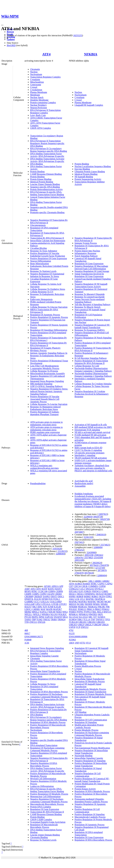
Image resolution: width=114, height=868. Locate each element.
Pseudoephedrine (38, 483)
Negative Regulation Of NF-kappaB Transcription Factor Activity (91, 285)
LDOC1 (28, 609)
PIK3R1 (102, 607)
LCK (77, 599)
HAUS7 (28, 607)
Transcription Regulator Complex (45, 77)
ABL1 (91, 581)
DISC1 (61, 596)
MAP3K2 (73, 602)
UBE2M (97, 625)
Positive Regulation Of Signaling (90, 814)
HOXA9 (100, 594)
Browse (10, 32)
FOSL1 (57, 599)
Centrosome (36, 85)
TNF (93, 620)
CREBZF (38, 596)
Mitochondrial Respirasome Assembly (48, 373)
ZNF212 (33, 622)
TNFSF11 (100, 620)
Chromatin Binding (39, 837)
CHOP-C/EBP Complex (41, 819)
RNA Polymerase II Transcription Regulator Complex (45, 111)
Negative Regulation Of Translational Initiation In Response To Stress (47, 275)
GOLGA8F (30, 604)
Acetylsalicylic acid (84, 481)
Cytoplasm (35, 79)
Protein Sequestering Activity (88, 179)
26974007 (79, 532)
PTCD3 (28, 617)
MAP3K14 (100, 599)
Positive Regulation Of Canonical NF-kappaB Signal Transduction (92, 780)
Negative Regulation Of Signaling (90, 761)
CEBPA (52, 591)
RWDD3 (93, 614)
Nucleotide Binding (84, 756)
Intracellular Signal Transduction (45, 671)
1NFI (77, 643)
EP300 (45, 599)
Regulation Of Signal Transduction (90, 692)
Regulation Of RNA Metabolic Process (48, 722)
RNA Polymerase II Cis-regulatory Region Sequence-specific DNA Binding (49, 150)
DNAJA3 (90, 589)
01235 (72, 633)
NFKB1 (96, 604)
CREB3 (58, 594)
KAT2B (57, 607)
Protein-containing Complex (43, 102)
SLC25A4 (74, 617)
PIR (108, 607)
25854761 (79, 558)
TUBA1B (73, 622)
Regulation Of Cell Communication (91, 720)
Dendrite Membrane (39, 100)
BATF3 (58, 589)
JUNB (50, 607)
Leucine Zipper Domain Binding (45, 184)
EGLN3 (38, 599)
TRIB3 (54, 620)
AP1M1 (47, 586)
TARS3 (28, 620)
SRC (90, 617)
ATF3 (39, 589)
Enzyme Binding (82, 169)
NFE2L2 (37, 614)
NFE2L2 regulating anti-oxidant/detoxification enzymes (44, 467)
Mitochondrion (37, 82)
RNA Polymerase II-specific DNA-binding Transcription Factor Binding (47, 193)
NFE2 (65, 612)
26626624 (97, 563)
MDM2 (28, 612)
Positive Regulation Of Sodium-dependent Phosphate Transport (45, 413)
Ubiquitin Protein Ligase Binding (90, 172)
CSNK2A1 (74, 589)
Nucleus (34, 72)
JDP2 (40, 607)
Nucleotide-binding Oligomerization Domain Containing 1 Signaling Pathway (93, 370)
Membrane (35, 95)
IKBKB (80, 596)
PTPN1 (80, 612)
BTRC (34, 591)
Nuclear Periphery (38, 105)
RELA (100, 612)
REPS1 (35, 617)
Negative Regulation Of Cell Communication (88, 775)
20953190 (89, 555)
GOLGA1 (45, 602)
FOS (51, 599)
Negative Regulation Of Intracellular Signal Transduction (91, 752)
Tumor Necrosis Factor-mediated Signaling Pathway (90, 301)
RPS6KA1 (74, 614)
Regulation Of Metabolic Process (90, 681)
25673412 (79, 542)
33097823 (103, 514)
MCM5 (100, 602)
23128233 (62, 551)
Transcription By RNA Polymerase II (47, 238)
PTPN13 (88, 612)
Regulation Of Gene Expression (89, 264)
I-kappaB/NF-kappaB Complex (89, 105)
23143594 (98, 558)
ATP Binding (81, 712)
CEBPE (28, 594)
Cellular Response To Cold (87, 366)
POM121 (82, 609)
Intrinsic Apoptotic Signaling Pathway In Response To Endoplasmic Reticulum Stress (49, 356)
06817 (27, 633)
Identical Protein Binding (42, 182)
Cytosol (34, 87)
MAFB (49, 609)
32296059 (88, 517)
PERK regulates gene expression (45, 432)
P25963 (72, 640)
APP (61, 586)
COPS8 (102, 586)
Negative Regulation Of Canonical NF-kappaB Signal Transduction (92, 326)
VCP (78, 627)
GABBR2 (29, 602)
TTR (27, 622)
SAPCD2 (49, 617)
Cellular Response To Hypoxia (44, 371)
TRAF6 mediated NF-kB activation (91, 458)
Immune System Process (86, 243)
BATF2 (51, 589)
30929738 (98, 517)
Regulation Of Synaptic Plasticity (45, 348)
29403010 (101, 535)
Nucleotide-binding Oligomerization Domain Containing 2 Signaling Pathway (93, 375)
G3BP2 (105, 591)
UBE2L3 (89, 625)
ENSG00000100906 (78, 637)
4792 (71, 630)
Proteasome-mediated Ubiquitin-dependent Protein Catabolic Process (91, 800)
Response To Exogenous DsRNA (90, 330)
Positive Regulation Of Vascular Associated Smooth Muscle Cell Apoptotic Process (45, 399)
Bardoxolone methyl (84, 483)
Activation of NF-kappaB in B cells (91, 425)
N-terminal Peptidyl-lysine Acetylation (48, 822)
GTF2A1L (46, 604)
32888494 (60, 554)
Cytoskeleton (36, 90)
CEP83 (43, 594)
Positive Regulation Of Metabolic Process (49, 794)
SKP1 (100, 614)
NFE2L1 (28, 614)
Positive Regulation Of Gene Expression (49, 258)
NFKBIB (73, 607)
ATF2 (33, 589)
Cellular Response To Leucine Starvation (49, 404)
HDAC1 (73, 594)
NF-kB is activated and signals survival (92, 432)
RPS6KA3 (84, 614)
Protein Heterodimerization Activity (46, 189)
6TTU (83, 643)
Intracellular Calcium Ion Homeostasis (48, 241)
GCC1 (37, 602)
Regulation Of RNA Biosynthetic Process (49, 692)
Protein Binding (37, 172)
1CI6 (27, 643)
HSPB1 (72, 596)
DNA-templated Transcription (44, 745)
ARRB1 (98, 581)
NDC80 (52, 612)
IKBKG (95, 596)
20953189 (79, 560)
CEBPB (59, 591)
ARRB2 (106, 581)
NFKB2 (104, 604)
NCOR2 (80, 604)
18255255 (78, 35)
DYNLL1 (99, 589)
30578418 (94, 565)
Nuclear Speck (37, 97)
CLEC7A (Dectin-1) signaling (88, 450)
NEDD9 (89, 604)
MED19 (73, 604)
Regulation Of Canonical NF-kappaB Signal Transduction (92, 649)
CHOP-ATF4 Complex (41, 128)
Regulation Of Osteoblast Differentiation (49, 330)
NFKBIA (91, 54)
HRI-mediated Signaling (41, 384)
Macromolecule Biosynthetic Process (47, 804)
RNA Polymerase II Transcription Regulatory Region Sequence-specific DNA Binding (47, 143)
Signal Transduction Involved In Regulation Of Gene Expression (89, 275)
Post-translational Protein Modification (92, 748)
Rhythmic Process (38, 350)
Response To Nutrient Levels (43, 271)
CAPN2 (109, 584)
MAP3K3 (83, 602)
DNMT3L (29, 599)
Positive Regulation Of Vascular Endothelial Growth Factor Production (48, 255)
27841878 (104, 565)
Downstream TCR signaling (87, 430)
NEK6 (59, 612)
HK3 (34, 607)
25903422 (99, 555)
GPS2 (38, 604)
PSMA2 (106, 609)
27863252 (79, 550)
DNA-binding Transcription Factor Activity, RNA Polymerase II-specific (47, 155)
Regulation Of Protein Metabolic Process (93, 694)
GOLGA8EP (56, 602)
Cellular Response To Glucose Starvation (49, 307)
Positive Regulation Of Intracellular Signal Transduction (91, 765)
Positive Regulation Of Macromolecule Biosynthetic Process (48, 726)
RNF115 (107, 612)
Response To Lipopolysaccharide (90, 297)
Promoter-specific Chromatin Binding (47, 212)
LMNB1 (36, 609)
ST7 (95, 617)
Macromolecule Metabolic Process (90, 689)
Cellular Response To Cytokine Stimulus (93, 384)
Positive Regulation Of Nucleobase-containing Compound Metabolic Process (49, 695)
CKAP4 (51, 594)
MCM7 (108, 602)
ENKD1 (88, 591)
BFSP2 (28, 591)
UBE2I (81, 625)
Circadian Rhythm (39, 248)
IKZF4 (102, 596)
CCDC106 (43, 591)
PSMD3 (73, 612)
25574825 (105, 545)
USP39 (72, 627)
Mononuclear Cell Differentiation (45, 796)
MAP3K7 (92, 602)
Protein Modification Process (88, 666)
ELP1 (81, 591)
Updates (11, 39)
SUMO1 (101, 617)
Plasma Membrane (39, 92)
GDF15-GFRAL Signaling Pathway (46, 386)
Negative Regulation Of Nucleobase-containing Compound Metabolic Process (49, 800)
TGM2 (40, 620)
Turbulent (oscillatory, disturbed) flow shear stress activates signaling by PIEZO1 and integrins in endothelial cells (93, 468)
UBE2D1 (83, 622)
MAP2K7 (57, 609)
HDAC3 (81, 594)
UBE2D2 (91, 622)
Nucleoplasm (36, 74)
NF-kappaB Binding (84, 177)
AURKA (78, 584)
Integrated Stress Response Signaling (47, 381)
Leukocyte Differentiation (42, 786)
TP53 (108, 620)
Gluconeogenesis (38, 225)
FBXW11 (97, 591)
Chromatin (35, 69)
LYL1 (83, 599)
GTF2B (55, 604)
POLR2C (63, 614)
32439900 (91, 552)
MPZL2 (35, 612)
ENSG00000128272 (34, 637)
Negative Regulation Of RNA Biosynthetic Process (44, 765)
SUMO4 (73, 620)
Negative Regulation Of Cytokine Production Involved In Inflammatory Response (92, 394)
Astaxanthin (80, 486)
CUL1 (82, 589)
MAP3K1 (90, 599)
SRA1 (65, 617)
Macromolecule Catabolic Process (90, 817)
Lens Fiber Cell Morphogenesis (44, 366)
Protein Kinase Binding (41, 179)
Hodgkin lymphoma (84, 494)
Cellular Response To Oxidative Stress (48, 289)
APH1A (55, 586)
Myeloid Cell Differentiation (43, 779)
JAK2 (72, 599)
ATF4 (46, 54)
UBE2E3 (73, 625)
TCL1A (87, 620)
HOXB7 (108, 594)
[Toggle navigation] (2, 25)
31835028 (57, 549)
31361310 (88, 537)
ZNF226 (41, 622)
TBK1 (80, 620)
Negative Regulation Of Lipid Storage (92, 271)
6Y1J (89, 643)
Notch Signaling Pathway (86, 256)
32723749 (100, 568)
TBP (34, 620)
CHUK (84, 586)
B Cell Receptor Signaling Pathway (91, 358)
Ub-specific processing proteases (90, 453)
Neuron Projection (39, 108)
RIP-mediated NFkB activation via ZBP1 (93, 427)
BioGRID (11, 45)
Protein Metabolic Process (87, 730)
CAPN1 (101, 584)
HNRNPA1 (90, 594)
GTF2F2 (63, 604)
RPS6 (42, 617)
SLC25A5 (83, 617)
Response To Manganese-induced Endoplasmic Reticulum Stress (45, 408)
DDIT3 (54, 596)
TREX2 (47, 620)
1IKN (72, 643)
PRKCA (90, 609)
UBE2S (105, 625)
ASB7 (27, 589)
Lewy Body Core (38, 115)
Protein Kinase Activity (85, 789)
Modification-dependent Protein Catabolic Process (89, 726)
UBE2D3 (101, 622)
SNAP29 (58, 617)
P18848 (28, 640)
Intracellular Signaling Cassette (44, 656)
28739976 (102, 570)
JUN (45, 607)
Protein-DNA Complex (41, 807)
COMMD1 (93, 586)
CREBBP (29, 596)
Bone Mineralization (40, 264)
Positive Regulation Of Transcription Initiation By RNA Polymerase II (91, 362)
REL (94, 612)
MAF (43, 609)
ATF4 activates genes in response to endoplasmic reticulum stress (46, 423)
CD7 (71, 586)
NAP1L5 (44, 612)
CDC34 (77, 586)
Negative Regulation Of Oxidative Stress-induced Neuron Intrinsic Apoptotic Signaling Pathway (49, 391)
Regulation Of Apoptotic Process (45, 315)
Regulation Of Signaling (86, 722)
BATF (45, 589)
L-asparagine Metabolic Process (45, 368)
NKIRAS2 (93, 607)
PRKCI (98, 609)
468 (26, 630)
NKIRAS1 (83, 607)
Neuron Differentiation (41, 261)
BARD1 (87, 584)
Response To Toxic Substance (44, 251)
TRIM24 (61, 620)
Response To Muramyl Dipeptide (90, 294)
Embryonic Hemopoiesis (41, 299)
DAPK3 (46, 596)
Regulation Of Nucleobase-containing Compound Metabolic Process (47, 749)
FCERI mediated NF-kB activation (90, 435)
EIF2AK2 (73, 591)
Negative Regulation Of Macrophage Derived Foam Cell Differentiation (91, 267)
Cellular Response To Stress (43, 684)
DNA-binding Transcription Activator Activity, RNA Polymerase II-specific (47, 160)
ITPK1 (109, 596)
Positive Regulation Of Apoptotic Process (49, 317)
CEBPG (36, 594)
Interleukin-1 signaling (85, 455)
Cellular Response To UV (42, 292)
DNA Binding (36, 164)
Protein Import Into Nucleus (87, 251)
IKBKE (87, 596)
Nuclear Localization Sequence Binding (93, 166)
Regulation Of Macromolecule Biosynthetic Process (44, 826)
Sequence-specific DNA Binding (45, 187)
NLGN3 (54, 614)
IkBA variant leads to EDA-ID (89, 448)
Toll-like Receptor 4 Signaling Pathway (93, 304)
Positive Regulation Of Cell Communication (87, 811)
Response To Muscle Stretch (88, 307)
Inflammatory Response (85, 253)
